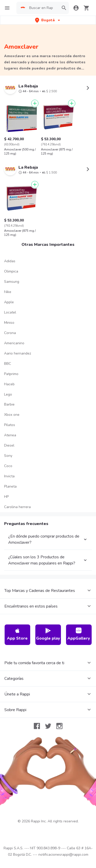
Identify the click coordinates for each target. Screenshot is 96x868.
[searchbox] (42, 8)
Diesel (9, 445)
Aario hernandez (18, 353)
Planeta (10, 486)
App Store (17, 634)
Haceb (9, 384)
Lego (8, 394)
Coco (8, 466)
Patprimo (11, 374)
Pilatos (10, 425)
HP (6, 497)
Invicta (9, 476)
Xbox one (12, 415)
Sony (8, 456)
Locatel (10, 312)
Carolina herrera (17, 507)
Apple (9, 302)
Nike (8, 292)
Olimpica (11, 271)
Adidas (10, 261)
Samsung (12, 282)
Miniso (9, 323)
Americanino (14, 343)
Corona (10, 333)
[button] (48, 20)
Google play (48, 634)
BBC (8, 364)
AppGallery (79, 634)
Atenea (10, 435)
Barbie (9, 404)
